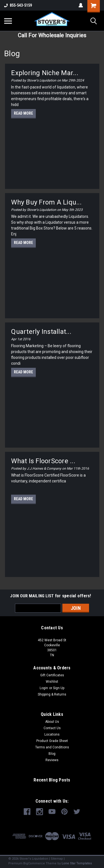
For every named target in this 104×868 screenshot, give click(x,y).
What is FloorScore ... (43, 461)
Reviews (52, 760)
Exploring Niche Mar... (45, 73)
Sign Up (59, 688)
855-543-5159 (18, 5)
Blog (52, 754)
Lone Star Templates (77, 863)
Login (44, 688)
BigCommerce (34, 863)
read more (23, 113)
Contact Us (52, 728)
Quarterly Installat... (41, 332)
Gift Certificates (52, 675)
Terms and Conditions (52, 747)
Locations (52, 734)
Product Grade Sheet (52, 741)
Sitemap (57, 859)
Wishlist (52, 682)
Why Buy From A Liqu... (46, 202)
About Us (52, 722)
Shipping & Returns (52, 694)
